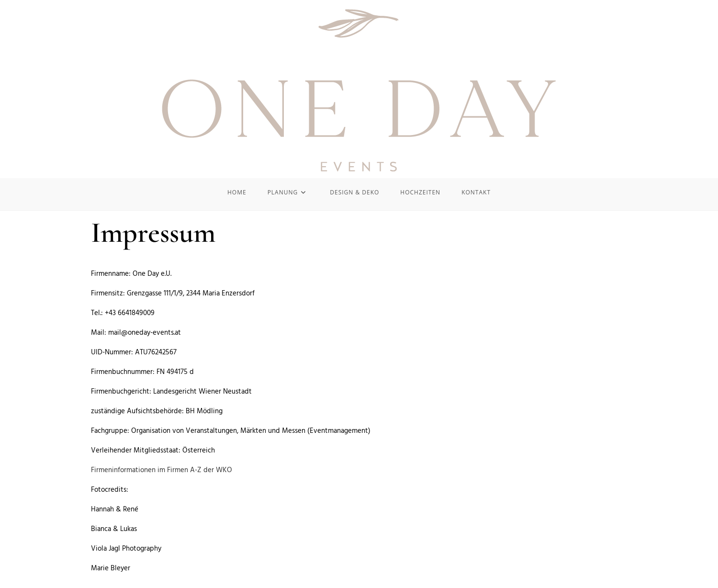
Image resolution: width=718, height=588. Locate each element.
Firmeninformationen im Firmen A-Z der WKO (162, 470)
